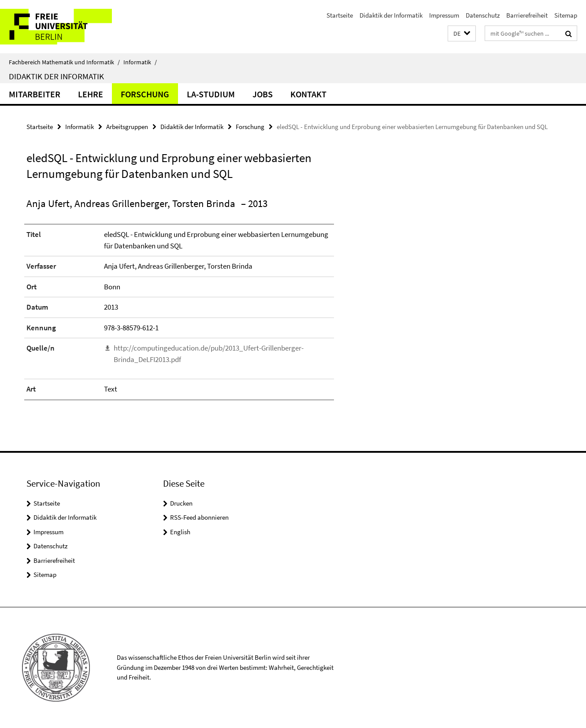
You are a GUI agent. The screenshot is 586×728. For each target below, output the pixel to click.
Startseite (340, 15)
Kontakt (308, 94)
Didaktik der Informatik (391, 15)
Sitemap (566, 15)
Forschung (145, 94)
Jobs (263, 94)
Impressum (444, 15)
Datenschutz (483, 15)
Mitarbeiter (35, 94)
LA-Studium (211, 94)
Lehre (91, 94)
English (180, 532)
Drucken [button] (181, 503)
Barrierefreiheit (527, 15)
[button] (462, 34)
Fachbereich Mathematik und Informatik (64, 62)
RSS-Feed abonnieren (199, 517)
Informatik (140, 62)
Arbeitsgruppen (127, 127)
